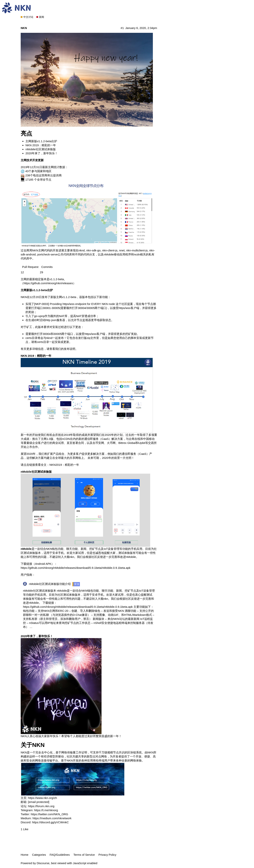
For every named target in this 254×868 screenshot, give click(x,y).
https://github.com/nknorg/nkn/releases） (50, 283)
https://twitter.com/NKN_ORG (49, 814)
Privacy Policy (107, 855)
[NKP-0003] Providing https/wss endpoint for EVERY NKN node (75, 304)
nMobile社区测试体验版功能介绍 (50, 584)
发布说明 (70, 349)
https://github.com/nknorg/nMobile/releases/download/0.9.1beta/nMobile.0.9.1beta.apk (76, 568)
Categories (39, 855)
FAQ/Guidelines (60, 855)
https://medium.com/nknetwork (52, 818)
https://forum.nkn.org (41, 806)
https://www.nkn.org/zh (42, 798)
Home (25, 855)
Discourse (43, 863)
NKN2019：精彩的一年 (64, 465)
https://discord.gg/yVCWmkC (50, 822)
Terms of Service (84, 855)
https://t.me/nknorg (46, 810)
